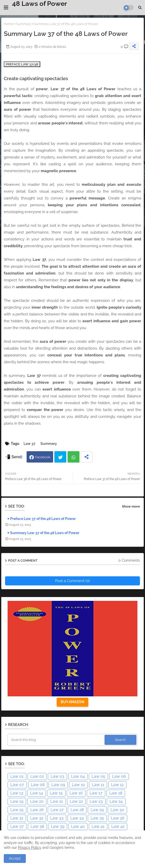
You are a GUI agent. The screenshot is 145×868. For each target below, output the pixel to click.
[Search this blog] (57, 740)
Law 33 (57, 818)
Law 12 (117, 785)
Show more (131, 506)
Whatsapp (74, 457)
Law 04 (78, 776)
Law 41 (98, 826)
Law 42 (118, 826)
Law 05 (98, 776)
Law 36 (118, 818)
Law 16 (76, 793)
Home (9, 24)
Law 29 (97, 810)
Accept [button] (15, 858)
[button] (140, 8)
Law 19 (17, 801)
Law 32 (37, 818)
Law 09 (58, 785)
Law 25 (17, 810)
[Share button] (87, 457)
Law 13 (17, 793)
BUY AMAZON (73, 702)
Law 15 (56, 793)
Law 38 (37, 826)
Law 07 (17, 785)
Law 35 (97, 818)
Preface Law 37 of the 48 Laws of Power (43, 519)
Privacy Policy (30, 848)
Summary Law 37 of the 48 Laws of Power (45, 533)
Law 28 (77, 810)
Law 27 (57, 810)
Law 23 (96, 801)
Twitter (60, 457)
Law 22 (76, 801)
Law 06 (119, 776)
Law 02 (37, 776)
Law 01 (17, 776)
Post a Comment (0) (73, 581)
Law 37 (29, 444)
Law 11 (98, 785)
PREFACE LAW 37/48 (22, 64)
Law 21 (57, 801)
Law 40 (78, 826)
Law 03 (57, 776)
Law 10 (78, 785)
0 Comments (129, 560)
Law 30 (117, 810)
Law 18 (116, 793)
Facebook (43, 457)
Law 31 (17, 818)
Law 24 (116, 801)
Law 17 (96, 793)
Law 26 (37, 810)
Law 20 (37, 801)
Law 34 (77, 818)
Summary (24, 24)
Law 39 (58, 826)
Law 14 (37, 793)
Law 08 (38, 785)
